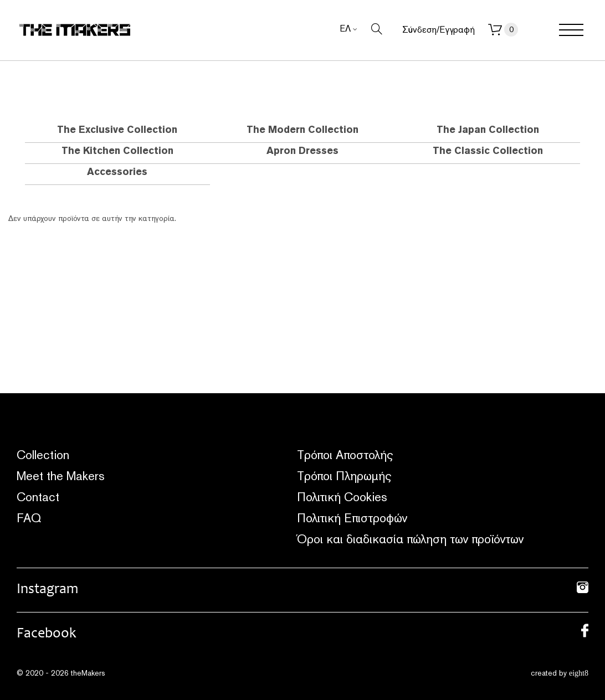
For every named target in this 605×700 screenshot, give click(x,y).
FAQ (29, 518)
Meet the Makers (61, 476)
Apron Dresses (302, 150)
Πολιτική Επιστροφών (352, 518)
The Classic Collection (488, 150)
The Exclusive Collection (117, 129)
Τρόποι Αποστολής (345, 455)
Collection (43, 455)
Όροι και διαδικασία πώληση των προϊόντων (410, 539)
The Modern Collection (302, 129)
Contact (38, 497)
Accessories (117, 171)
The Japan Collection (488, 129)
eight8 (579, 673)
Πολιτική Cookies (342, 497)
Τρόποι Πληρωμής (344, 476)
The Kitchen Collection (117, 150)
